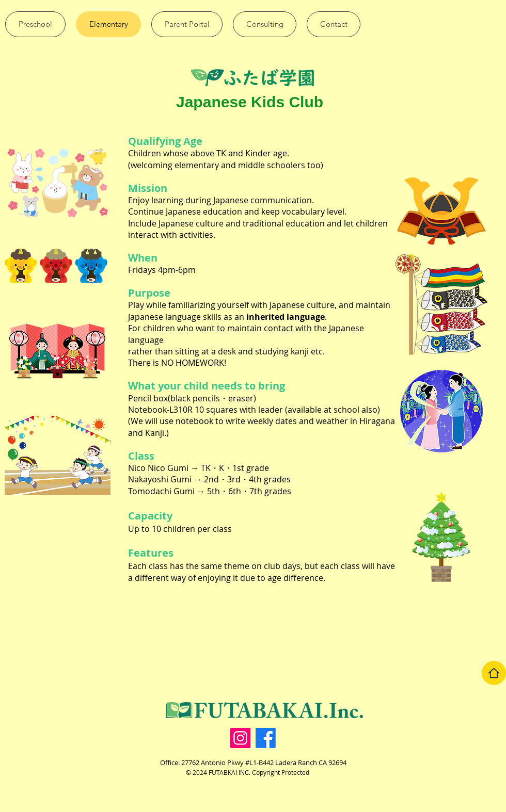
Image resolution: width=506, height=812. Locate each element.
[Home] (494, 673)
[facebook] (266, 738)
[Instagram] (240, 738)
